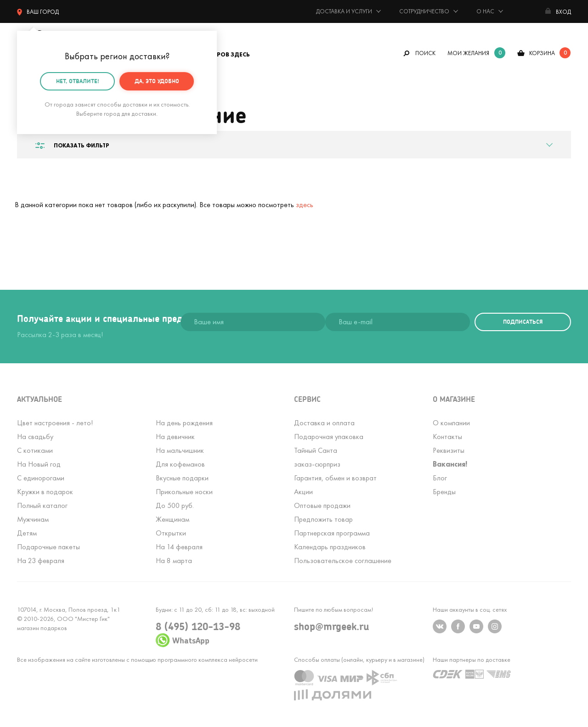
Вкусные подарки (182, 478)
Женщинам (172, 519)
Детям (27, 533)
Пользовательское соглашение (343, 561)
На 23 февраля (41, 561)
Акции (303, 492)
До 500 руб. (175, 505)
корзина (542, 53)
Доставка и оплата (324, 423)
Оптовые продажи (322, 505)
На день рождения (184, 423)
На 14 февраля (179, 547)
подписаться (523, 322)
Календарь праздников (330, 547)
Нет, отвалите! (78, 80)
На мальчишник (180, 450)
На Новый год (39, 464)
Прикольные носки (184, 492)
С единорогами (41, 478)
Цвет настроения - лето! (55, 423)
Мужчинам (33, 519)
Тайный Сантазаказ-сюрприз (317, 457)
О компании (451, 423)
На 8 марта (174, 561)
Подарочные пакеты (48, 547)
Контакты (447, 437)
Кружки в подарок (45, 492)
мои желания (468, 53)
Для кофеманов (180, 464)
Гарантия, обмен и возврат (335, 478)
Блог (440, 478)
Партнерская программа (332, 533)
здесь (305, 205)
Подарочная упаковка (329, 437)
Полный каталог (42, 505)
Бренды (444, 492)
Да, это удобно (157, 80)
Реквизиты (449, 450)
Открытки (171, 533)
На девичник (175, 437)
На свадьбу (35, 437)
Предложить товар (323, 519)
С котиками (35, 450)
